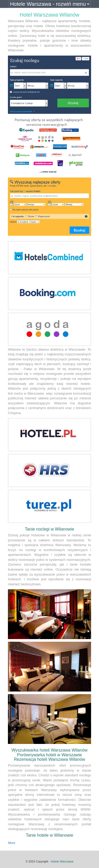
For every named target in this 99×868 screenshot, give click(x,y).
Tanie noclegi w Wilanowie (49, 529)
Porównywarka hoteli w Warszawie (50, 755)
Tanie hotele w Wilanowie (50, 835)
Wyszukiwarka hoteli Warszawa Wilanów (49, 750)
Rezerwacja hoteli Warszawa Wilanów (50, 759)
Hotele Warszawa (62, 861)
